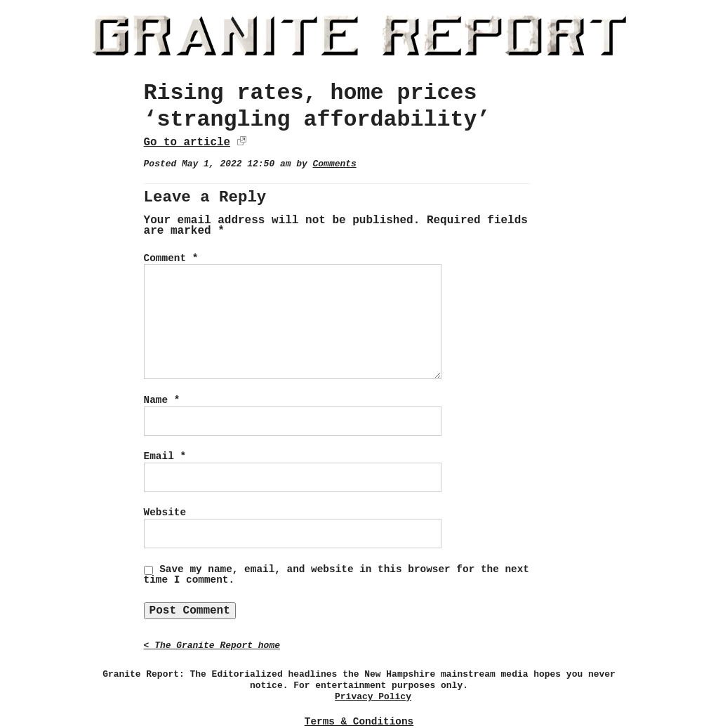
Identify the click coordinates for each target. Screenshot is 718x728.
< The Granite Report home (212, 646)
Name (162, 400)
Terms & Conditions (359, 722)
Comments (335, 164)
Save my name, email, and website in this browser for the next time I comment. (337, 575)
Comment (171, 258)
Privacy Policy (373, 697)
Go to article (187, 143)
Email (165, 456)
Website (165, 512)
